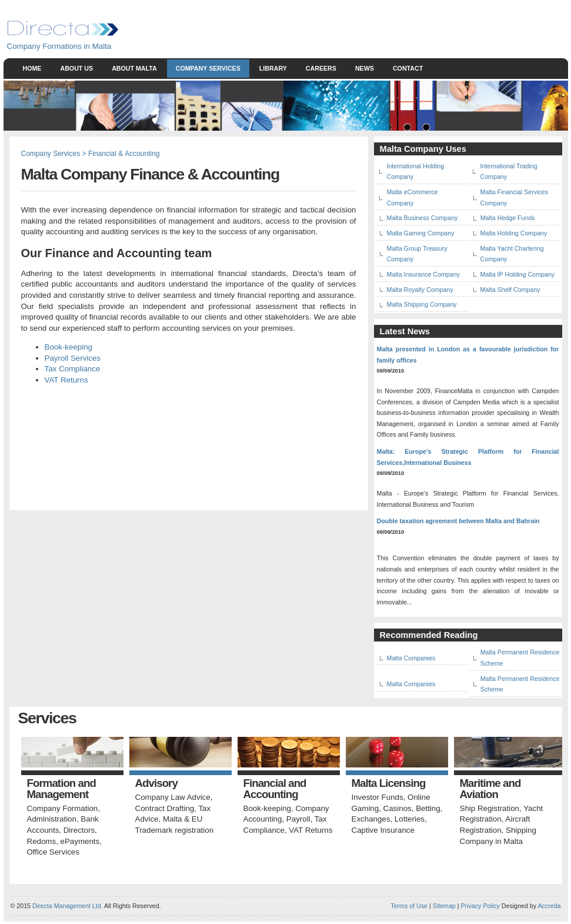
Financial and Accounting (275, 789)
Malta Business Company (423, 218)
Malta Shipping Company (422, 304)
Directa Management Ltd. (68, 906)
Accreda (549, 906)
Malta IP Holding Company (518, 274)
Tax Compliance (73, 369)
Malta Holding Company (514, 233)
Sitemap (443, 906)
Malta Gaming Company (421, 233)
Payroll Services (73, 358)
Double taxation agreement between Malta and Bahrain (458, 521)
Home (32, 68)
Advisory (156, 784)
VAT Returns (66, 380)
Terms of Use (409, 906)
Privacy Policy (480, 906)
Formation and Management (61, 789)
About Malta (134, 68)
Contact (408, 68)
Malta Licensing (389, 784)
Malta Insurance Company (423, 274)
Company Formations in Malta (59, 46)
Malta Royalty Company (420, 290)
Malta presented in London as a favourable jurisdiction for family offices (468, 355)
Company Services (208, 68)
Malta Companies (411, 658)
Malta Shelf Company (510, 290)
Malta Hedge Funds (508, 218)
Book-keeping (69, 347)
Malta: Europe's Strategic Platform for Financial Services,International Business (468, 457)
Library (273, 68)
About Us (76, 68)
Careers (321, 68)
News (365, 68)
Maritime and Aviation (490, 789)
